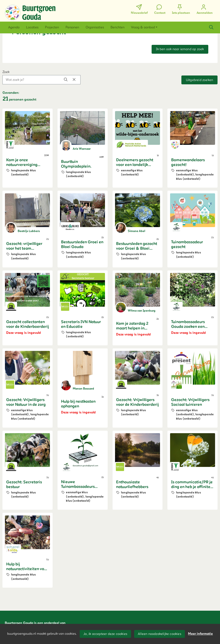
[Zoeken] (211, 27)
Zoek (6, 72)
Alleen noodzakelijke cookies (160, 634)
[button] (14, 27)
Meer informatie (200, 634)
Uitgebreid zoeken (199, 80)
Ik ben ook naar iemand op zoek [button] (180, 49)
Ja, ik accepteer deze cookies (105, 634)
